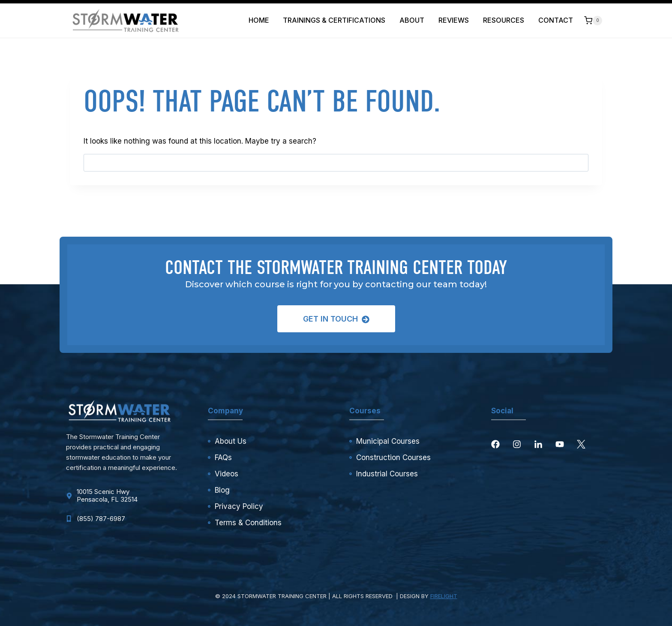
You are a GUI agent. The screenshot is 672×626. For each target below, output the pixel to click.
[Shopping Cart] (593, 20)
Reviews (454, 20)
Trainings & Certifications (334, 20)
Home (259, 20)
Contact (556, 20)
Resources (504, 20)
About (412, 20)
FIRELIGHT (444, 596)
